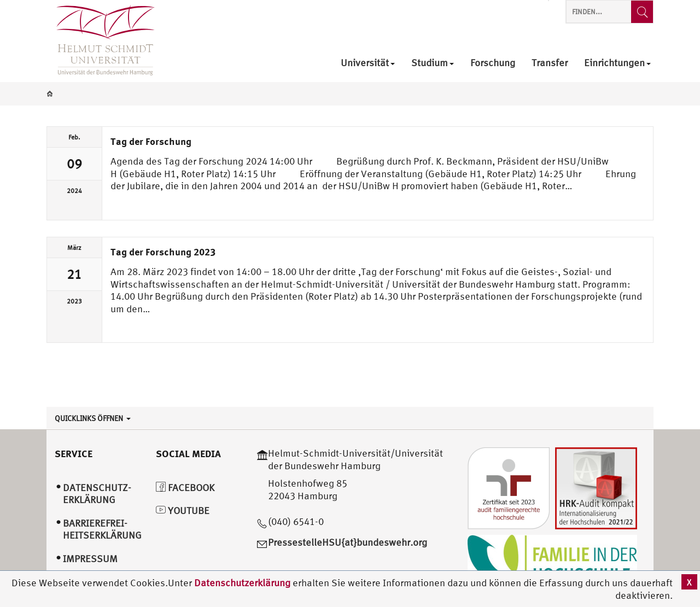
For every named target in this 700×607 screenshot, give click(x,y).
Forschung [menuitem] (493, 63)
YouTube (183, 510)
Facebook (185, 488)
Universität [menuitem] (368, 63)
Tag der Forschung (151, 141)
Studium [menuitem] (433, 63)
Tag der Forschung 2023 (163, 252)
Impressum (90, 559)
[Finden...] (642, 12)
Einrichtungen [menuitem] (617, 63)
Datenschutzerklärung (242, 583)
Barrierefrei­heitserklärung (102, 529)
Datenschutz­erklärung (97, 494)
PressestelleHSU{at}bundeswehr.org (348, 542)
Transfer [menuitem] (550, 63)
